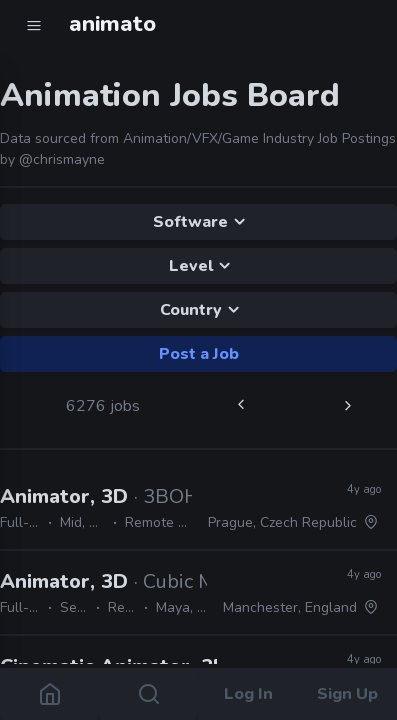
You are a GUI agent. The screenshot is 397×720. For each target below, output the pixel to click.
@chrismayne (62, 159)
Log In (248, 694)
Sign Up (347, 694)
